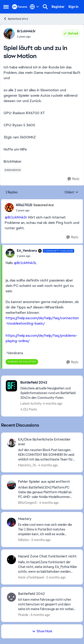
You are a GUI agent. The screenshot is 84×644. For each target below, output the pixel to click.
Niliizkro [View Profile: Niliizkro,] (24, 540)
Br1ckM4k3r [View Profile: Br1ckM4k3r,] (26, 31)
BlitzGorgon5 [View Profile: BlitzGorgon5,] (27, 502)
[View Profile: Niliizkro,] (11, 522)
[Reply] (73, 179)
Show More (42, 631)
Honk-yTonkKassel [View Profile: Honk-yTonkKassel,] (31, 577)
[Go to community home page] (20, 7)
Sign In (73, 7)
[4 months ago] (47, 465)
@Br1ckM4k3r (16, 217)
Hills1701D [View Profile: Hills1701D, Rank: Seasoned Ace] (24, 205)
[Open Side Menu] (6, 7)
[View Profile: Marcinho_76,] (11, 443)
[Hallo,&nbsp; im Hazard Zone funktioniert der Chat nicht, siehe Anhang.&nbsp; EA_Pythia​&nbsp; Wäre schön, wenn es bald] (48, 567)
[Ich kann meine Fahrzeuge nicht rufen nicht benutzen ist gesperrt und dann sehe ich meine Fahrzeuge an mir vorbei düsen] (48, 604)
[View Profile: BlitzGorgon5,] (11, 485)
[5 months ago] (40, 540)
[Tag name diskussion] (13, 170)
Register (58, 7)
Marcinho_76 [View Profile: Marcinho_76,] (27, 465)
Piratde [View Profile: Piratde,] (23, 615)
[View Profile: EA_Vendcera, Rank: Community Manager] (10, 253)
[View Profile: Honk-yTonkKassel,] (11, 560)
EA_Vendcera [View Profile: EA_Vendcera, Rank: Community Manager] (27, 251)
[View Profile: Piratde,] (11, 597)
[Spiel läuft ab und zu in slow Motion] (35, 210)
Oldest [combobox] (71, 192)
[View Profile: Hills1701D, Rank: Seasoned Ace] (9, 207)
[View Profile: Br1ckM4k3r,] (9, 34)
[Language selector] (34, 7)
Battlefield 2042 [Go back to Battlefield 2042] (16, 19)
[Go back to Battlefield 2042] (49, 383)
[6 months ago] (40, 615)
